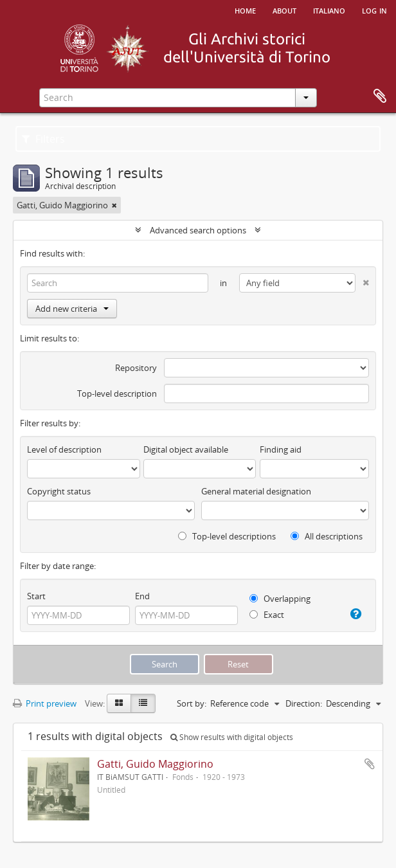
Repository (136, 368)
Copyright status (59, 491)
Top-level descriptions (227, 536)
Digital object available (186, 449)
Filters (43, 139)
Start (36, 596)
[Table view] (143, 703)
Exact (267, 615)
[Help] (354, 614)
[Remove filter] (114, 205)
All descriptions (327, 536)
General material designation (256, 491)
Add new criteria (72, 309)
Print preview (45, 703)
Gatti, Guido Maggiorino (155, 764)
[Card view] (119, 703)
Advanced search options (198, 230)
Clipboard (380, 96)
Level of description (64, 449)
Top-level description (117, 393)
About (284, 10)
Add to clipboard (370, 764)
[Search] (118, 283)
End (142, 596)
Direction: (304, 703)
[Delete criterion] (362, 280)
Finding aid (281, 449)
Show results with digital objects (232, 737)
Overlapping (280, 599)
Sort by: (192, 703)
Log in (374, 10)
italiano (329, 10)
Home (245, 10)
